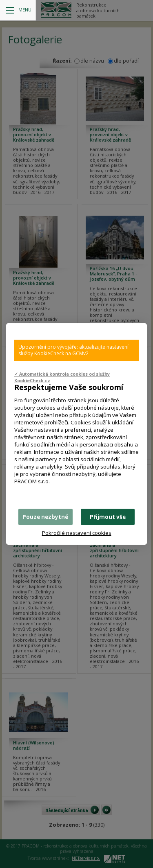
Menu (19, 10)
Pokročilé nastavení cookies (77, 533)
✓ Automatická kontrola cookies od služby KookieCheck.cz (62, 377)
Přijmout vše (108, 517)
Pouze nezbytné (45, 517)
